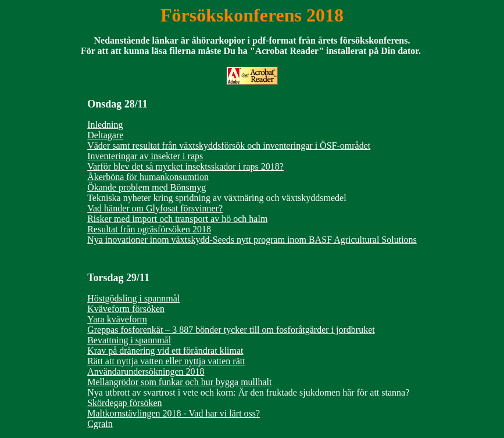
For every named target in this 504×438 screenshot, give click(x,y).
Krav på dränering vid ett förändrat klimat (165, 351)
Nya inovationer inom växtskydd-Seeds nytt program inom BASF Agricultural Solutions (252, 240)
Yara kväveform (117, 319)
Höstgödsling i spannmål (133, 298)
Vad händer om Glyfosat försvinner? (155, 208)
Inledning (105, 125)
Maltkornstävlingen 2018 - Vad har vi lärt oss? (174, 413)
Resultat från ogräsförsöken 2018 (149, 229)
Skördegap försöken (124, 403)
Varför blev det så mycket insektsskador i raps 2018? (185, 166)
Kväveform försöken (126, 309)
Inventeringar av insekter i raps (145, 156)
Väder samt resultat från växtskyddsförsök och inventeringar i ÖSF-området (229, 146)
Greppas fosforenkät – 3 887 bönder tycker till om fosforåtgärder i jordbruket (231, 330)
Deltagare (105, 135)
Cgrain (100, 424)
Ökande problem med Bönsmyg (146, 187)
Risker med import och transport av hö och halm (177, 219)
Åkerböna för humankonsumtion (148, 177)
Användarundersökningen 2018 (146, 371)
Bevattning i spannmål (129, 340)
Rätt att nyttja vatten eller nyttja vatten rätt (166, 361)
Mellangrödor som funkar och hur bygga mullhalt (179, 382)
